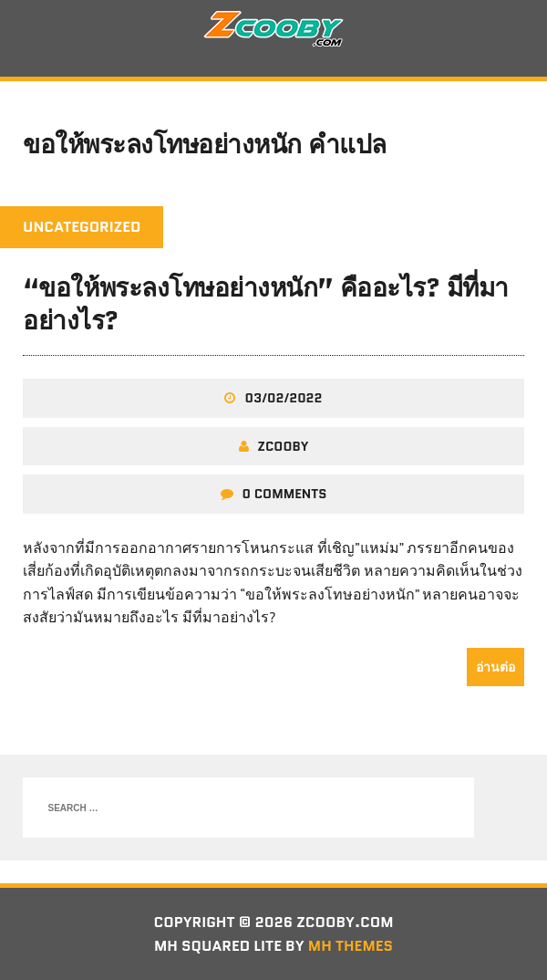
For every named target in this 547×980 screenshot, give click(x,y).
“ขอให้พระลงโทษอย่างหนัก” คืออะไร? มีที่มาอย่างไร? (266, 304)
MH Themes (351, 946)
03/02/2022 (283, 398)
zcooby (284, 446)
